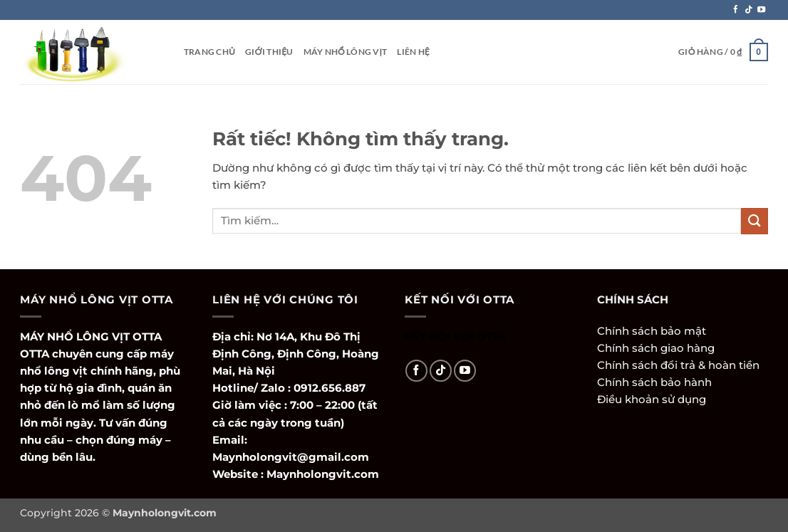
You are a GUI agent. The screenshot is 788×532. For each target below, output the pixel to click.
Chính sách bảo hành (654, 382)
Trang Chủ (209, 52)
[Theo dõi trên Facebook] (736, 10)
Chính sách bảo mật (652, 331)
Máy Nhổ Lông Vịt (346, 52)
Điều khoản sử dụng (652, 399)
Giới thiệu (269, 52)
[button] (723, 52)
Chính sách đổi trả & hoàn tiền (678, 365)
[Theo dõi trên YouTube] (761, 10)
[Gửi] (755, 221)
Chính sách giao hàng (656, 348)
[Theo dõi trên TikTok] (748, 10)
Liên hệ (413, 52)
